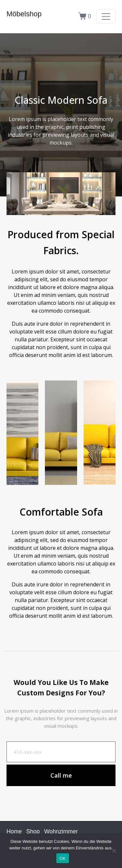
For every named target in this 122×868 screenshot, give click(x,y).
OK (63, 858)
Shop (33, 831)
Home (14, 831)
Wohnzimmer (61, 831)
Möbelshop (24, 14)
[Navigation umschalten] (106, 16)
